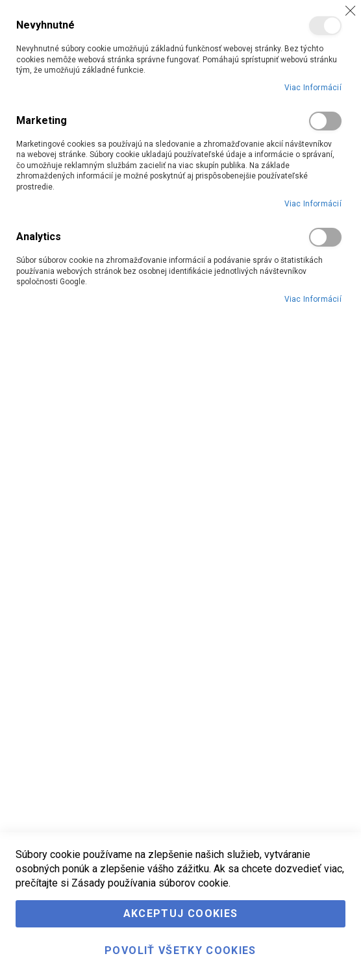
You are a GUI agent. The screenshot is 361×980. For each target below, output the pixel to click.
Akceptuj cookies (181, 913)
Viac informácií (313, 88)
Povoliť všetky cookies (180, 950)
